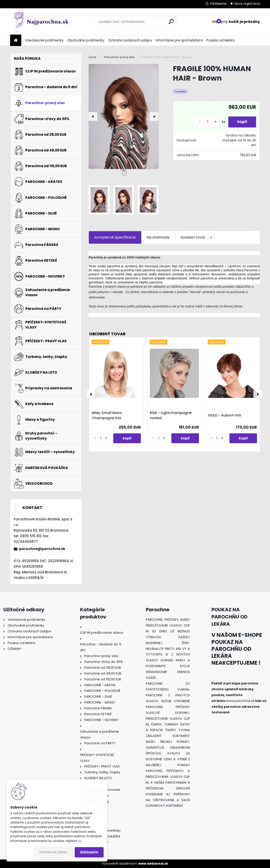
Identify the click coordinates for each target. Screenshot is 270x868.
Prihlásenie (218, 4)
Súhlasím (89, 852)
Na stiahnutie (158, 237)
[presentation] (93, 116)
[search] (171, 21)
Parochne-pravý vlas (119, 57)
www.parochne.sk (240, 701)
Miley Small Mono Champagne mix (107, 415)
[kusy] (208, 122)
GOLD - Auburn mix (224, 415)
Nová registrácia (247, 4)
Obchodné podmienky (86, 40)
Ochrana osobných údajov (130, 40)
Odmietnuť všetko (53, 852)
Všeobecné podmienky (44, 40)
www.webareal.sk (153, 864)
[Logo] (41, 22)
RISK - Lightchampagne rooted (171, 415)
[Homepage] (16, 41)
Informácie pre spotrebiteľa (179, 40)
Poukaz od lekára (220, 40)
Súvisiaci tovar (198, 237)
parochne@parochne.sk (42, 549)
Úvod (92, 57)
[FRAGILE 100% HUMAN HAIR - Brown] (124, 116)
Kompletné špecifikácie (115, 237)
